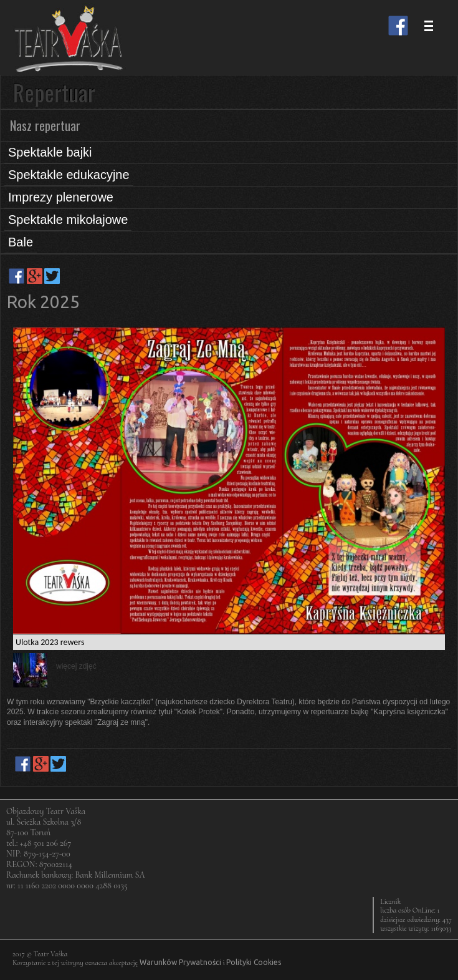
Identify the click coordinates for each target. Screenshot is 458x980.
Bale (21, 242)
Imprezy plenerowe (61, 197)
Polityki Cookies (254, 962)
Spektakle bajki (50, 152)
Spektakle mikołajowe (68, 220)
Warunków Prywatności (180, 962)
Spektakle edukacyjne (69, 175)
